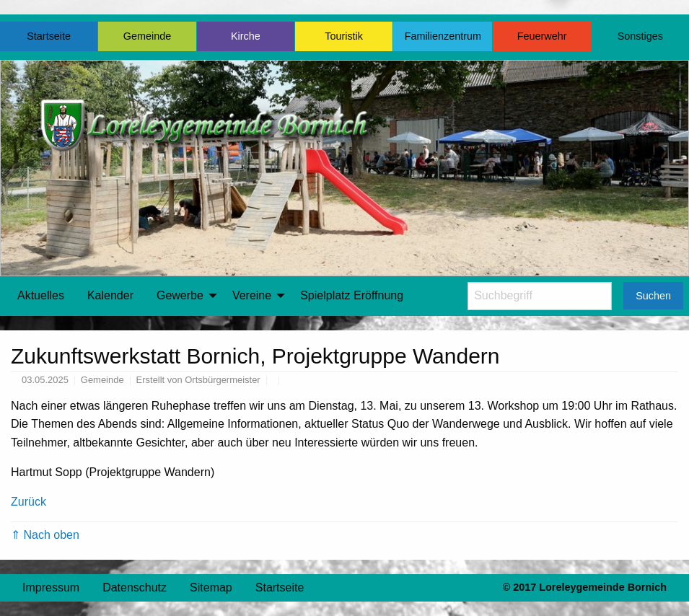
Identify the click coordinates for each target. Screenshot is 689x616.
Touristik (344, 36)
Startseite (49, 36)
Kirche (246, 36)
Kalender (110, 295)
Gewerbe (180, 295)
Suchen (653, 296)
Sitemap (211, 588)
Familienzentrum (443, 36)
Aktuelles (41, 295)
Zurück (28, 502)
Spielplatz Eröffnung (352, 295)
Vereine (252, 295)
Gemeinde (147, 36)
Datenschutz (135, 588)
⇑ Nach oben (45, 535)
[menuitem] (41, 296)
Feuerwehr (542, 36)
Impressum (51, 588)
